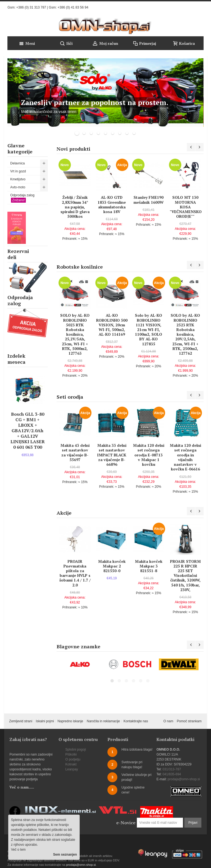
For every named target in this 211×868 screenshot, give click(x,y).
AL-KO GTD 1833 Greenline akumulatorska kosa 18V (112, 204)
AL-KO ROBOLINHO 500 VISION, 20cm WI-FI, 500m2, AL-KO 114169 (112, 325)
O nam (168, 721)
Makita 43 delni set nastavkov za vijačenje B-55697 (75, 452)
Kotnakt (71, 764)
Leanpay (72, 769)
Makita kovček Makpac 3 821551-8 (149, 566)
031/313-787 (172, 769)
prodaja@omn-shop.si (184, 779)
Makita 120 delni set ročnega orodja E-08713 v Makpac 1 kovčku (149, 455)
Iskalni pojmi (45, 721)
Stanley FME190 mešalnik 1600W (148, 200)
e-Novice (126, 823)
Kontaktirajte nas (136, 721)
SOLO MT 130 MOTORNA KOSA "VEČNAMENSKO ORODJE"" (186, 207)
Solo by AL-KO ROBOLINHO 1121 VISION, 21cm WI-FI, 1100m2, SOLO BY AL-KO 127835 (148, 329)
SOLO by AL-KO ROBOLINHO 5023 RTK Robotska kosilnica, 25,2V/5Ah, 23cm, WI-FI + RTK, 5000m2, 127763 (75, 334)
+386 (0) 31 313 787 (31, 7)
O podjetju (73, 759)
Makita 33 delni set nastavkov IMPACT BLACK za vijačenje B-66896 (112, 455)
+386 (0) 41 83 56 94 (73, 7)
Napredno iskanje (70, 721)
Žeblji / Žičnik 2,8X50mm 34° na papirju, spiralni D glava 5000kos (75, 207)
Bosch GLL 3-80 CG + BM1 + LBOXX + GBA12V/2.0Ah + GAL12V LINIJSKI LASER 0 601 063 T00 (28, 431)
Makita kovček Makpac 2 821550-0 (112, 566)
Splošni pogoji (76, 749)
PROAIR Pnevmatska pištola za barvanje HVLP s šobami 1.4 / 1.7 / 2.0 (75, 573)
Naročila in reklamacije (103, 721)
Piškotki (71, 754)
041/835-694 (172, 774)
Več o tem (18, 850)
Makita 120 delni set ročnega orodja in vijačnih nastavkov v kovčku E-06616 (185, 457)
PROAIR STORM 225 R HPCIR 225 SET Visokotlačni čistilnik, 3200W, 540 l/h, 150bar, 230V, (185, 575)
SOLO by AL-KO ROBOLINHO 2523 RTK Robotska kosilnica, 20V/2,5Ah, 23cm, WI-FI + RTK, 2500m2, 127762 (185, 334)
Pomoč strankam (189, 721)
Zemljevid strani (21, 721)
